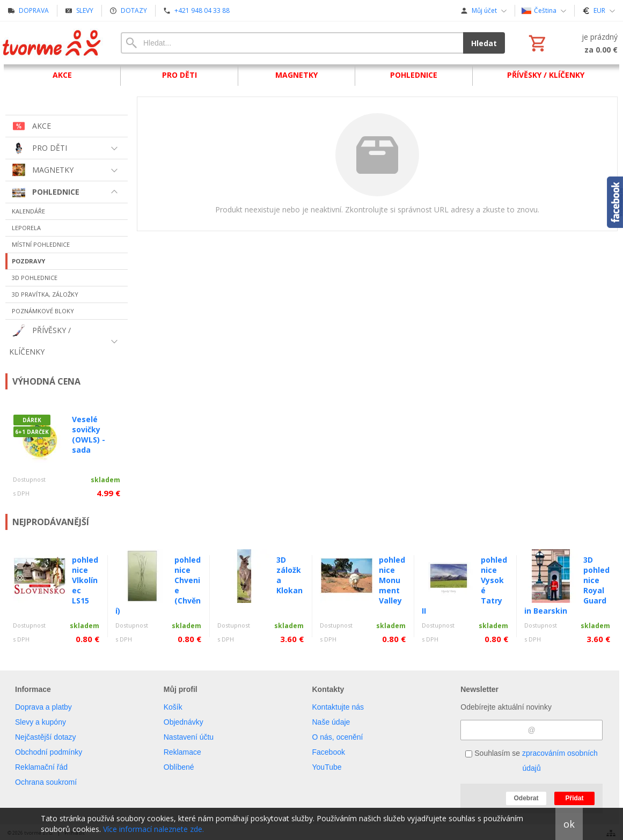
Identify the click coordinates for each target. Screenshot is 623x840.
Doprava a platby (43, 707)
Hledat (484, 43)
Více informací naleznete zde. (153, 829)
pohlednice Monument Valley (392, 580)
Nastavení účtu (189, 737)
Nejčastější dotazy (46, 737)
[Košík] (572, 43)
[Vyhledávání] (292, 43)
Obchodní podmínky (49, 752)
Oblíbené (179, 767)
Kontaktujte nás (338, 707)
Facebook (329, 752)
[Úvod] (52, 43)
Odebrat (526, 798)
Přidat (574, 798)
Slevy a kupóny (41, 722)
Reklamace (182, 752)
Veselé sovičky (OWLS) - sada (89, 434)
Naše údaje (331, 722)
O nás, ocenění (338, 737)
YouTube (327, 767)
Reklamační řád (41, 767)
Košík (173, 707)
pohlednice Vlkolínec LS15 (85, 580)
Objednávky (184, 722)
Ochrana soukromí (46, 782)
